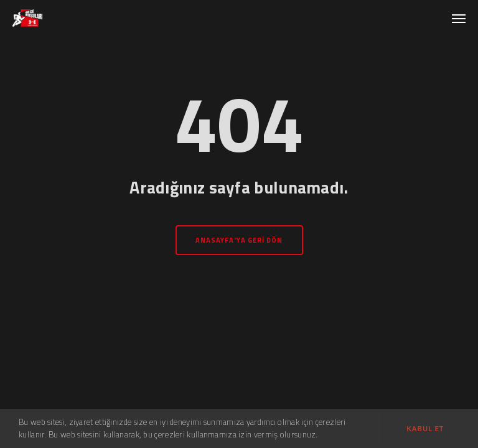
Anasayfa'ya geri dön (239, 240)
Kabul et (425, 428)
